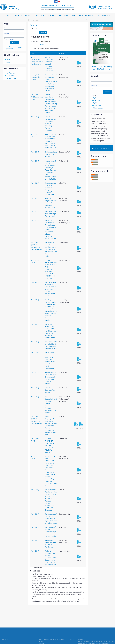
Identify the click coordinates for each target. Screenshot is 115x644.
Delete (41, 45)
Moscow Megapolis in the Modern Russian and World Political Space (51, 203)
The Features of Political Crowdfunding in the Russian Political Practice (51, 532)
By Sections (97, 105)
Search (93, 80)
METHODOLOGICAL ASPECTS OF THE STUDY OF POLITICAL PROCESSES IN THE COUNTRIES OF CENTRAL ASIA (51, 141)
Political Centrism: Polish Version (51, 390)
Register (20, 48)
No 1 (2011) (35, 220)
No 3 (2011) (35, 161)
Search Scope (101, 87)
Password (7, 34)
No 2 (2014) (35, 198)
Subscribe (10, 62)
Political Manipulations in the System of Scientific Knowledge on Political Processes (51, 124)
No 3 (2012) (35, 152)
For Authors (11, 75)
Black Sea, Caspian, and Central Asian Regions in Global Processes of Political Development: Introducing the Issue (51, 426)
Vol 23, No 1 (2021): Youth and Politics (37, 97)
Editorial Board (87, 16)
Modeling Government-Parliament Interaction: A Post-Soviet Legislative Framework (50, 64)
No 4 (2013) (35, 282)
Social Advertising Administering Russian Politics (51, 154)
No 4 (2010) (35, 211)
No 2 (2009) (35, 490)
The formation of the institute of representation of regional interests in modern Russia (51, 519)
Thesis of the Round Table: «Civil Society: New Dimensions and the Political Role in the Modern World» (51, 331)
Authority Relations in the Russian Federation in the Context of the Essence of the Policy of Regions (51, 558)
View (8, 59)
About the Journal (22, 16)
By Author (97, 100)
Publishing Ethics (67, 16)
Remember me (10, 39)
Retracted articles (101, 148)
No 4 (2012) (35, 117)
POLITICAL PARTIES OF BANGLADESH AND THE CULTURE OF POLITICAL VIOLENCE (50, 446)
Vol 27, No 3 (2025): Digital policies (36, 77)
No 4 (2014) (35, 372)
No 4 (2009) (35, 183)
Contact (52, 16)
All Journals (104, 16)
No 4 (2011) (35, 388)
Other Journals (98, 108)
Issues (39, 16)
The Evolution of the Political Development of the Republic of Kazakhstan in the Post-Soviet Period (51, 249)
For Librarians (11, 78)
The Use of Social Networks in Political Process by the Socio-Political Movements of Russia (51, 289)
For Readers (11, 73)
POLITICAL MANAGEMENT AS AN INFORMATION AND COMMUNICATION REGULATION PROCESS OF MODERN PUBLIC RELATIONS (51, 269)
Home (7, 16)
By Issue (96, 98)
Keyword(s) (34, 41)
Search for (34, 28)
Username (7, 28)
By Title (96, 103)
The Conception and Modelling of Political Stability (51, 214)
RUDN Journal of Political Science (57, 7)
